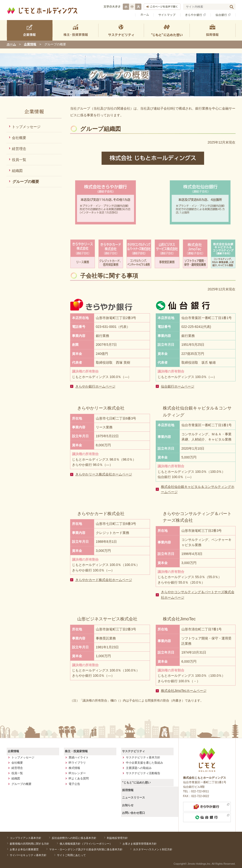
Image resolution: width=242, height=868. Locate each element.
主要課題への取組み (139, 768)
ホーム (11, 44)
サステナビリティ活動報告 (143, 773)
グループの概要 (26, 182)
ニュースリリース (133, 797)
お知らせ (128, 805)
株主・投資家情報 (76, 751)
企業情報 (30, 44)
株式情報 (74, 768)
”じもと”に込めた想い (136, 782)
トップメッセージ (26, 127)
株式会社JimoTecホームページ (184, 691)
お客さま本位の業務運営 (24, 849)
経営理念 (19, 149)
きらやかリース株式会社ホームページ (104, 474)
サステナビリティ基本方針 (143, 757)
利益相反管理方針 (115, 838)
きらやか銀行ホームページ (95, 386)
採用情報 (128, 790)
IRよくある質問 (79, 778)
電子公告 (74, 784)
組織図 (17, 171)
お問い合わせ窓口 (133, 812)
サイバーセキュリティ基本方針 (28, 854)
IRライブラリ (77, 762)
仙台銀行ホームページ (178, 386)
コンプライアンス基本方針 (25, 838)
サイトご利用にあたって (70, 854)
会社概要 (19, 138)
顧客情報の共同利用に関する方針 (29, 843)
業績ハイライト (79, 757)
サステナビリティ (133, 751)
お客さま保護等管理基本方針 (137, 843)
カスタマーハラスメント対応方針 (150, 849)
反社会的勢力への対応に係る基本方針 (73, 838)
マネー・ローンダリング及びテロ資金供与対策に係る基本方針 (84, 849)
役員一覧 (19, 160)
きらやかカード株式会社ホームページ (104, 580)
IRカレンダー (77, 773)
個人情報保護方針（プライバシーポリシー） (84, 843)
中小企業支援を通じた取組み (144, 762)
